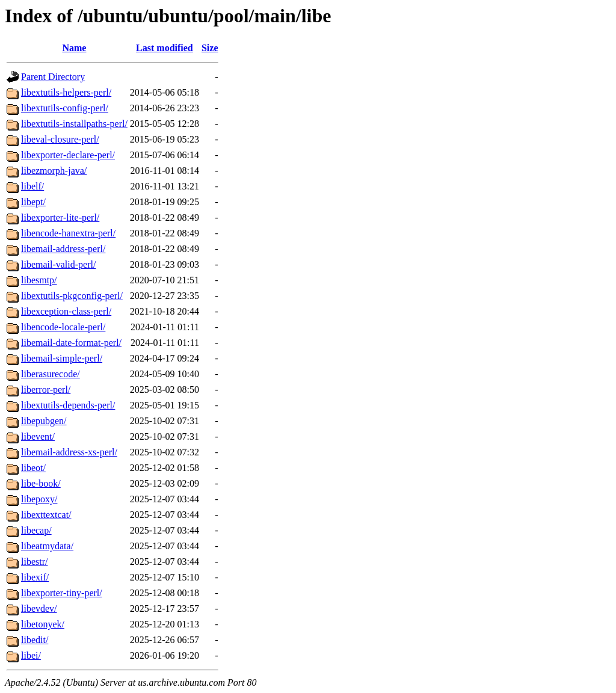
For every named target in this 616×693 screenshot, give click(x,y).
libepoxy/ (39, 499)
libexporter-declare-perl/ (68, 155)
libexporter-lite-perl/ (60, 217)
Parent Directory (53, 77)
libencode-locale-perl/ (63, 327)
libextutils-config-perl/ (65, 108)
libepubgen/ (44, 421)
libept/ (33, 202)
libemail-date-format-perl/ (71, 343)
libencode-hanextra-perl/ (68, 233)
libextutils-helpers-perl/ (66, 92)
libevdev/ (39, 608)
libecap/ (36, 530)
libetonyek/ (43, 624)
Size (210, 48)
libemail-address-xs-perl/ (69, 452)
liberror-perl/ (46, 390)
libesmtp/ (39, 280)
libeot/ (33, 468)
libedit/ (35, 640)
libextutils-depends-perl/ (68, 405)
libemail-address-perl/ (63, 249)
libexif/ (35, 577)
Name (74, 48)
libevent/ (38, 436)
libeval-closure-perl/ (60, 139)
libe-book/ (41, 483)
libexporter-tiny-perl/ (62, 593)
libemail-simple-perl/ (62, 358)
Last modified (165, 48)
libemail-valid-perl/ (58, 264)
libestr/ (34, 562)
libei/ (31, 655)
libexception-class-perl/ (66, 311)
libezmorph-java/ (54, 171)
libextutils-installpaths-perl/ (74, 124)
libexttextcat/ (46, 515)
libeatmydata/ (47, 546)
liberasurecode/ (51, 374)
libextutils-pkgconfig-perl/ (72, 296)
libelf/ (32, 186)
